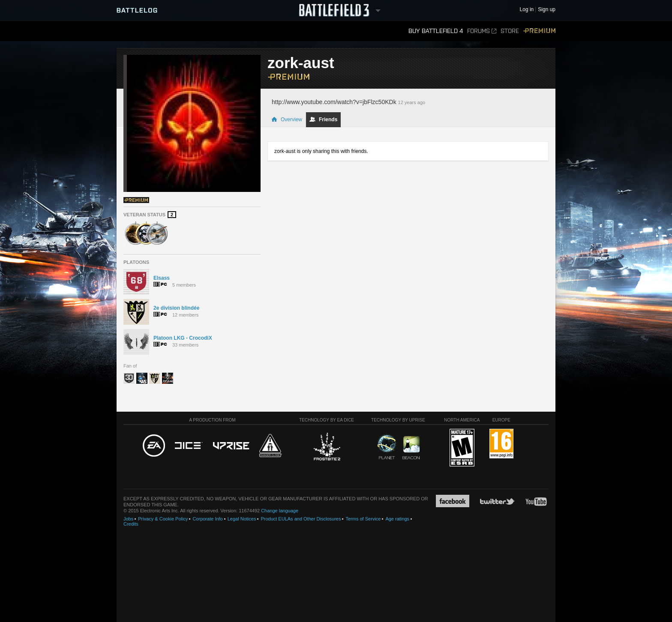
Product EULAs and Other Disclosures (301, 519)
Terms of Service (363, 519)
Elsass (162, 278)
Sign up (547, 10)
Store (510, 31)
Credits (131, 524)
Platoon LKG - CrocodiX (183, 338)
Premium (539, 31)
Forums (482, 31)
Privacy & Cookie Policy (163, 519)
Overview (287, 120)
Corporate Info (207, 519)
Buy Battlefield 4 (436, 31)
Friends (323, 120)
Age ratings (397, 519)
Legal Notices (242, 519)
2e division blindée (176, 308)
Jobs (128, 519)
